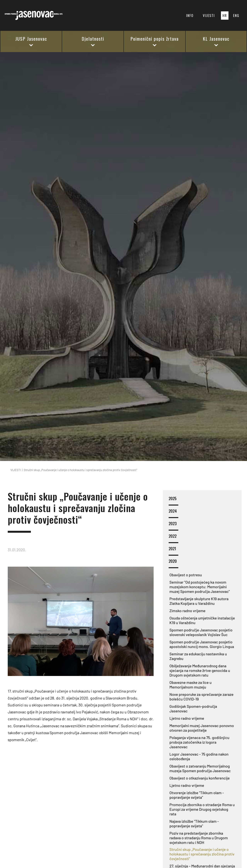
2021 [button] (173, 551)
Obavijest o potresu (186, 575)
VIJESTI (209, 15)
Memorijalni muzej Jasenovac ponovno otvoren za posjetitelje (202, 728)
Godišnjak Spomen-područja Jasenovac (193, 709)
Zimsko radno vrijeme (187, 611)
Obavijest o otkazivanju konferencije (200, 778)
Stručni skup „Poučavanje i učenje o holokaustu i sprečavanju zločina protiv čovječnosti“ (202, 854)
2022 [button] (173, 538)
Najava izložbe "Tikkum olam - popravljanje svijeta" (194, 823)
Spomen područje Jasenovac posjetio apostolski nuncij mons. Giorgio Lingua (202, 644)
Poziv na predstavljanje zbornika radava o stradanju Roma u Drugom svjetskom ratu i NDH (199, 838)
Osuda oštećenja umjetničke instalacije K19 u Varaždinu (202, 620)
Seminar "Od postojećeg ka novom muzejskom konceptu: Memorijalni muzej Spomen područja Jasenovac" (200, 587)
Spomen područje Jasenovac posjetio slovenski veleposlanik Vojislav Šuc (201, 632)
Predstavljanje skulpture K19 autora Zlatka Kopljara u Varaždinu (199, 601)
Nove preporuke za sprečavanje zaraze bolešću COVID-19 (201, 697)
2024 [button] (173, 513)
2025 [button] (173, 501)
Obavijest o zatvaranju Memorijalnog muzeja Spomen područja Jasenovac (200, 768)
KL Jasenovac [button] (216, 41)
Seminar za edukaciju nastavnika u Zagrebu (198, 656)
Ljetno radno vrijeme (187, 718)
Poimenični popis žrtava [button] (155, 41)
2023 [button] (173, 526)
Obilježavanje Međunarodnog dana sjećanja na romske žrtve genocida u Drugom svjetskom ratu (200, 670)
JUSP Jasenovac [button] (31, 41)
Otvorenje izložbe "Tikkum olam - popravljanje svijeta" (197, 795)
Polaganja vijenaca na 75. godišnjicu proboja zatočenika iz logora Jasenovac (199, 742)
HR (225, 15)
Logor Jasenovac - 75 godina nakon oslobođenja (199, 756)
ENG (236, 15)
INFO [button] (190, 15)
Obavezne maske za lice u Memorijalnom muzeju (190, 685)
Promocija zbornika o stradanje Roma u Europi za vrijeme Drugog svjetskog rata (202, 809)
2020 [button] (173, 563)
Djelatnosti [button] (93, 41)
